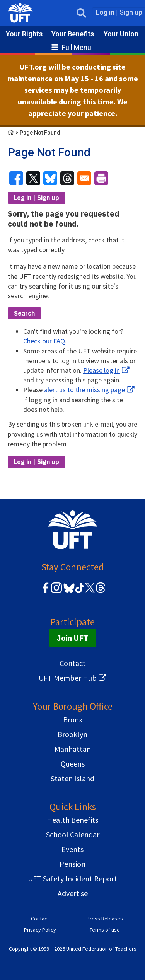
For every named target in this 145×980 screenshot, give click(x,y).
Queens (73, 764)
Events (72, 849)
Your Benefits (73, 34)
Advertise (73, 893)
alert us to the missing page (84, 390)
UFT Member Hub (68, 678)
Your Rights (24, 34)
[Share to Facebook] (16, 178)
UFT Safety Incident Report (72, 878)
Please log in (101, 370)
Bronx (73, 720)
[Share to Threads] (67, 178)
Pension (72, 864)
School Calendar (73, 834)
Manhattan (73, 749)
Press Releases (105, 919)
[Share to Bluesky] (50, 178)
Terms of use (105, 930)
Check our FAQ (44, 341)
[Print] (101, 178)
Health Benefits (72, 820)
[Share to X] (33, 178)
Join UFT (73, 638)
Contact (73, 663)
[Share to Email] (84, 178)
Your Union (121, 34)
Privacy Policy (40, 930)
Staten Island (72, 778)
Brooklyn (72, 734)
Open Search (79, 13)
